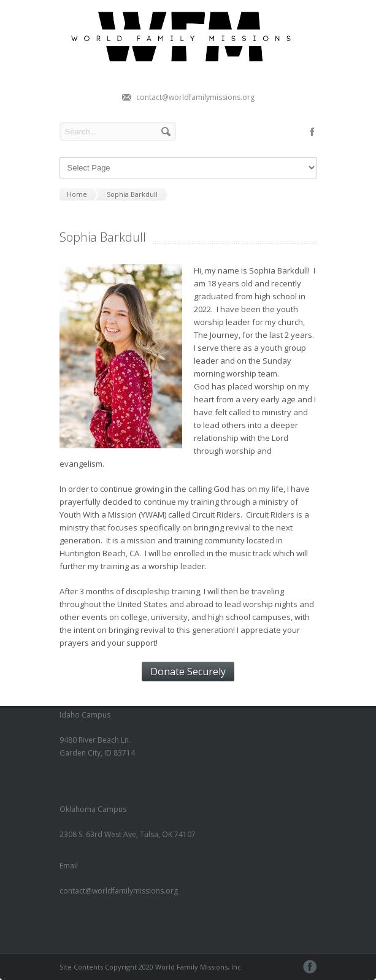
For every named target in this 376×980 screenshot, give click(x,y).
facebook (312, 132)
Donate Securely (188, 672)
